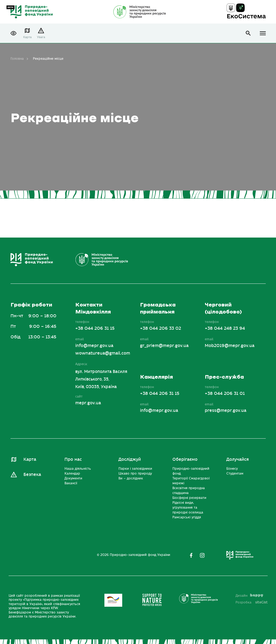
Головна (17, 59)
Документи (73, 478)
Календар (72, 473)
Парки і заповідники (135, 469)
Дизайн (249, 596)
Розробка (252, 602)
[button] (13, 33)
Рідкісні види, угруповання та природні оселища (188, 508)
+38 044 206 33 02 (161, 328)
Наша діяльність (78, 469)
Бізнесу (232, 469)
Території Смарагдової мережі (191, 481)
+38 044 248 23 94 (225, 328)
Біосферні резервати (189, 498)
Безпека (32, 475)
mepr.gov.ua (88, 403)
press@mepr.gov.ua (226, 411)
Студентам (235, 473)
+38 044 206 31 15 (95, 328)
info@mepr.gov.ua (94, 346)
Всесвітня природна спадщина (189, 490)
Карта (27, 37)
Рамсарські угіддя (187, 517)
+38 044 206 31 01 (225, 393)
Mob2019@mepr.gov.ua (230, 346)
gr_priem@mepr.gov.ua (164, 346)
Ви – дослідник (131, 478)
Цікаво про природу (135, 473)
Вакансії (71, 483)
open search (248, 33)
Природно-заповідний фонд (191, 471)
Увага (41, 37)
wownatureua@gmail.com (103, 353)
